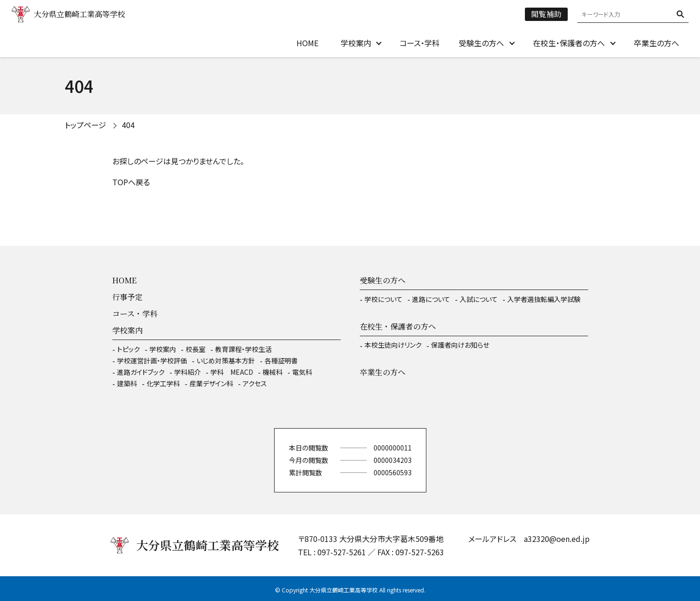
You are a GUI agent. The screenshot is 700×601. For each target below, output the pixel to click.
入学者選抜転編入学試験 (544, 299)
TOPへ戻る (131, 182)
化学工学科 (163, 383)
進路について (431, 299)
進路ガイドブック (141, 372)
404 (128, 125)
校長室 (196, 349)
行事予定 (128, 297)
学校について (384, 299)
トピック (128, 349)
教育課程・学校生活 (243, 349)
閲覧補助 (546, 14)
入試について (479, 299)
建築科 (127, 383)
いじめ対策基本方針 (226, 361)
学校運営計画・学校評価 (152, 361)
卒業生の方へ (656, 43)
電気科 (302, 372)
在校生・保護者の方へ (569, 43)
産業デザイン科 (211, 383)
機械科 (273, 372)
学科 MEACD (232, 372)
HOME (307, 43)
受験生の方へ (481, 43)
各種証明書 (281, 361)
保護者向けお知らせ (460, 345)
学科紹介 (187, 372)
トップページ (85, 125)
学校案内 (356, 43)
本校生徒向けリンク (393, 345)
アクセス (255, 383)
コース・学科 (420, 43)
